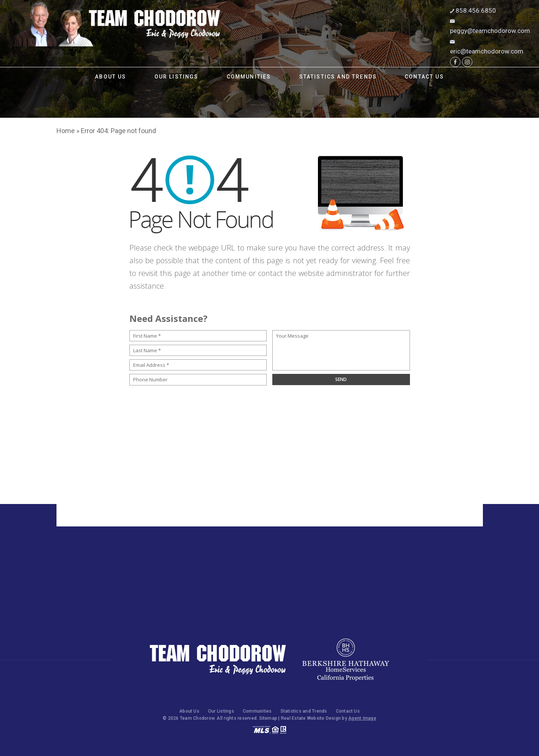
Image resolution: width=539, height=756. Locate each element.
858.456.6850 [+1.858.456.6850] (473, 10)
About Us (111, 77)
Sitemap (268, 718)
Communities (249, 77)
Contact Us (424, 77)
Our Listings (177, 77)
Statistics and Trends (338, 77)
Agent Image (362, 718)
